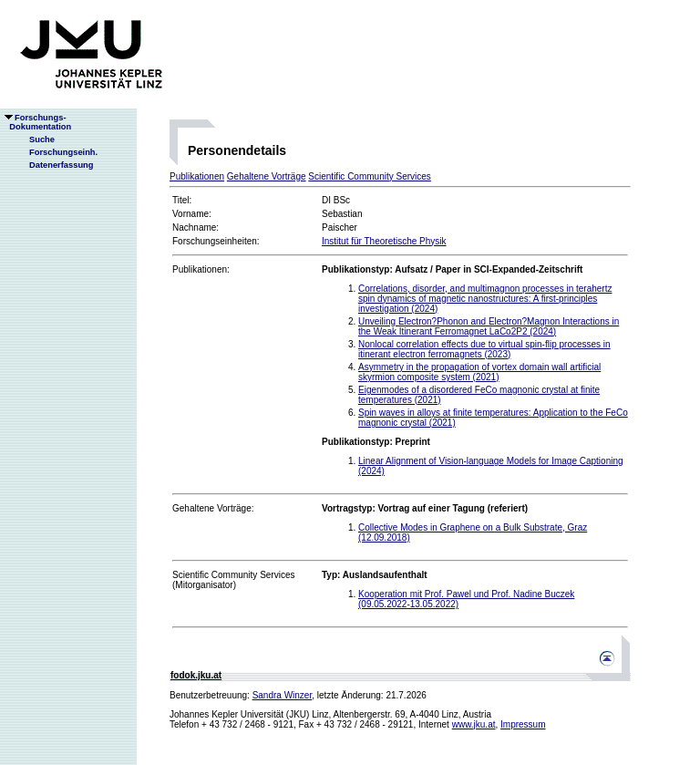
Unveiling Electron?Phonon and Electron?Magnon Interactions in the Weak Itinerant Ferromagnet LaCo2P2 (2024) (489, 326)
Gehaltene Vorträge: (213, 508)
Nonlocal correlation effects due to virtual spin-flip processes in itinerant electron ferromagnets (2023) (484, 349)
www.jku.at (474, 724)
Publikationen (197, 176)
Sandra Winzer (283, 695)
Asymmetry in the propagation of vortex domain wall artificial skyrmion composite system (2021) (479, 372)
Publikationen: (201, 269)
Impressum (523, 724)
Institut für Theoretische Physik (384, 241)
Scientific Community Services (369, 176)
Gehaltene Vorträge (267, 176)
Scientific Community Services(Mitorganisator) (233, 580)
